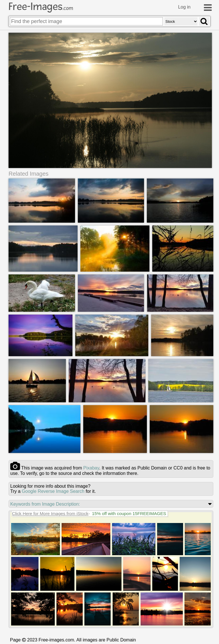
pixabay (91, 468)
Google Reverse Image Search (53, 491)
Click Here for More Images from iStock (50, 513)
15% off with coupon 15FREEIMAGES (129, 513)
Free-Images (41, 7)
